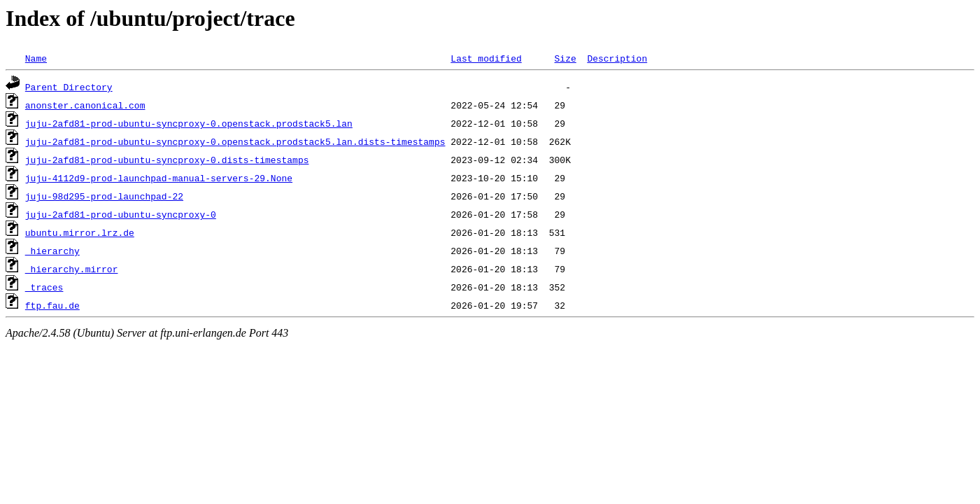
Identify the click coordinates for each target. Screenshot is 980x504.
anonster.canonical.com (85, 105)
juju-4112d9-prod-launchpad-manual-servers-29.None (159, 178)
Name (36, 58)
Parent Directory (69, 87)
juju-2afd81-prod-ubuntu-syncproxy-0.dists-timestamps (167, 160)
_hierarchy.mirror (72, 269)
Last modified (486, 58)
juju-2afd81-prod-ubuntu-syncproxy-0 (121, 214)
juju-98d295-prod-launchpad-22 (104, 196)
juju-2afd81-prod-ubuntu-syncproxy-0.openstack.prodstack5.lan (189, 123)
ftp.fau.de (52, 305)
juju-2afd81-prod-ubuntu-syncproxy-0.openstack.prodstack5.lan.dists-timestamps (235, 141)
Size (565, 58)
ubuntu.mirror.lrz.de (80, 232)
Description (617, 58)
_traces (44, 287)
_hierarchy (52, 251)
